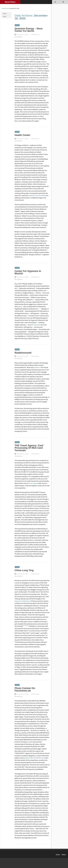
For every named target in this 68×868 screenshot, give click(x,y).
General (17, 25)
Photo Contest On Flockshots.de (25, 689)
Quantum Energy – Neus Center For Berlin (29, 30)
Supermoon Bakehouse (22, 601)
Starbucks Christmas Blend (37, 196)
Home (5, 13)
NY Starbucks (36, 325)
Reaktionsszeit (23, 353)
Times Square (33, 483)
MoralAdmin (19, 37)
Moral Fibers (10, 2)
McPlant (37, 367)
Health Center (22, 135)
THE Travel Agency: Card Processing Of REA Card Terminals (29, 448)
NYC (35, 69)
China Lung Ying (24, 570)
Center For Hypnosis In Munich (28, 272)
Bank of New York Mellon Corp (35, 758)
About (5, 17)
